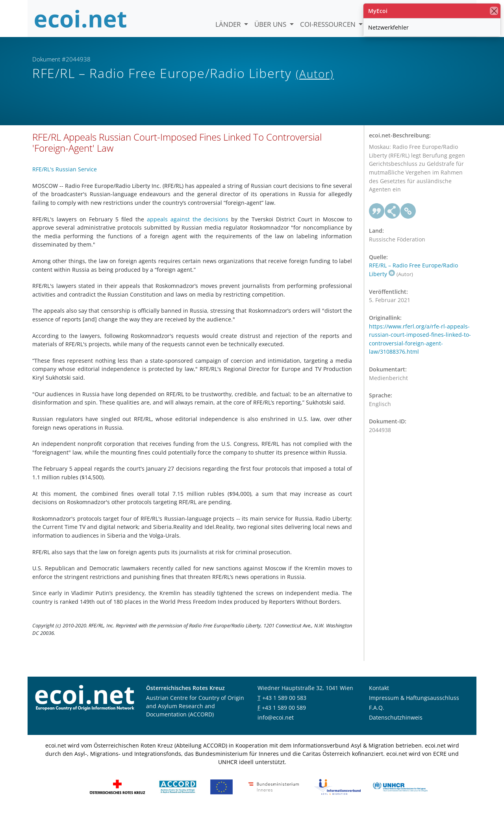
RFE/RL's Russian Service (65, 178)
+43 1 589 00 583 (284, 706)
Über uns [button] (271, 24)
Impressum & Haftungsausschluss (414, 706)
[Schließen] (494, 11)
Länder (229, 24)
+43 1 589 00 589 (284, 716)
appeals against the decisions (188, 227)
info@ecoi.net (276, 726)
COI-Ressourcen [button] (329, 24)
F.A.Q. (377, 716)
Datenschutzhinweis (396, 726)
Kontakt (379, 696)
